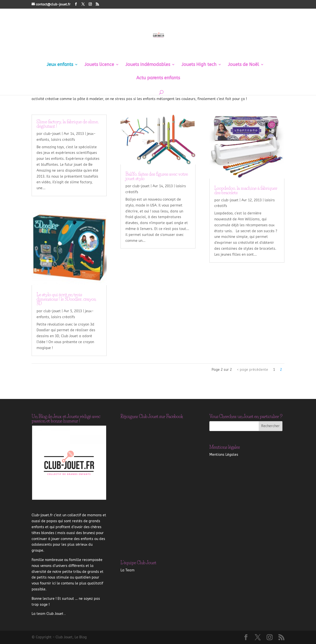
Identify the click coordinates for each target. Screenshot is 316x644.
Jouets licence (99, 65)
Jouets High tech (199, 65)
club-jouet (52, 134)
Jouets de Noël (243, 65)
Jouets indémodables (148, 65)
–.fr (42, 515)
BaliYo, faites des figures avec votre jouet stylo (157, 176)
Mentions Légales (224, 455)
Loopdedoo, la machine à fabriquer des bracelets (246, 190)
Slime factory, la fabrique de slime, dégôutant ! (68, 124)
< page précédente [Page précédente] (252, 370)
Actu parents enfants (158, 78)
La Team (128, 570)
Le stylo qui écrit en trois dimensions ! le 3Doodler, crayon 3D (66, 299)
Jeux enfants (60, 65)
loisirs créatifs (63, 140)
